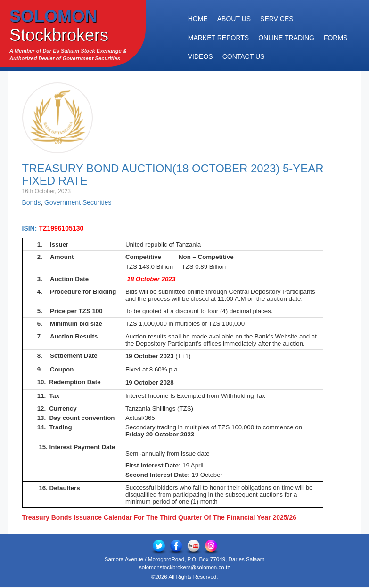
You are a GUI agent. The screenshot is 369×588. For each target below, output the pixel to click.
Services (277, 19)
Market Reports (218, 38)
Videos (201, 56)
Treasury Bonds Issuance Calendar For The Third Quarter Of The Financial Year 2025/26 (160, 517)
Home (198, 19)
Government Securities (78, 202)
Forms (336, 38)
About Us (234, 19)
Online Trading (286, 38)
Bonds (32, 202)
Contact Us (244, 56)
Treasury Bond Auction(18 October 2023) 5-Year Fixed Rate (173, 174)
